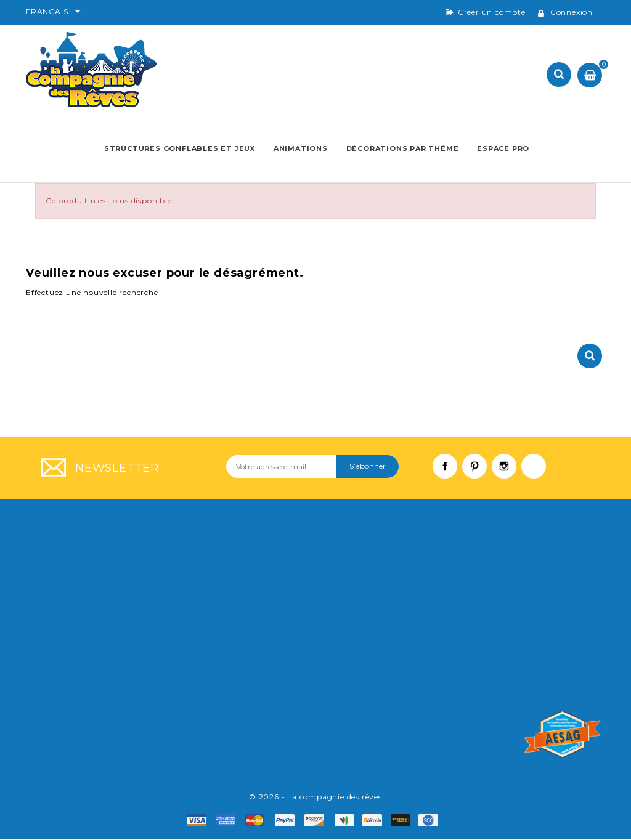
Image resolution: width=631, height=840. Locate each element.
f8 (404, 822)
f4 (348, 822)
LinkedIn (540, 474)
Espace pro (503, 148)
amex (229, 822)
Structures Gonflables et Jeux (180, 148)
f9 (431, 822)
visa (200, 822)
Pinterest (481, 474)
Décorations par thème (402, 148)
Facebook (451, 474)
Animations (301, 148)
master (259, 822)
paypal (289, 822)
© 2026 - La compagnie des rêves (315, 798)
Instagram (510, 474)
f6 (375, 822)
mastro (318, 822)
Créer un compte (492, 12)
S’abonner (368, 468)
